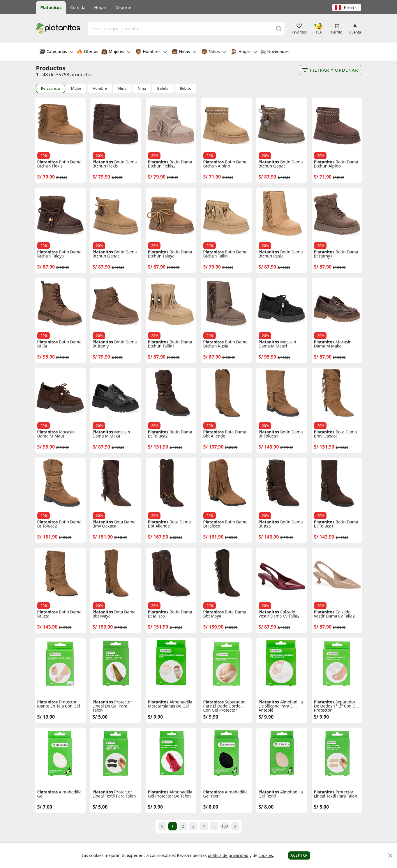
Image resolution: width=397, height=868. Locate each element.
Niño (122, 88)
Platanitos (51, 7)
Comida (78, 7)
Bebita (163, 88)
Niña (142, 88)
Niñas (184, 52)
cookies (265, 855)
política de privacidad (228, 855)
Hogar (100, 7)
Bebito (186, 88)
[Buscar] (279, 28)
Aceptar (299, 855)
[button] (347, 8)
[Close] (390, 856)
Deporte (123, 7)
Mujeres (116, 52)
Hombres (151, 52)
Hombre (100, 88)
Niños (214, 52)
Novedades (275, 52)
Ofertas (87, 52)
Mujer (76, 88)
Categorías (57, 52)
